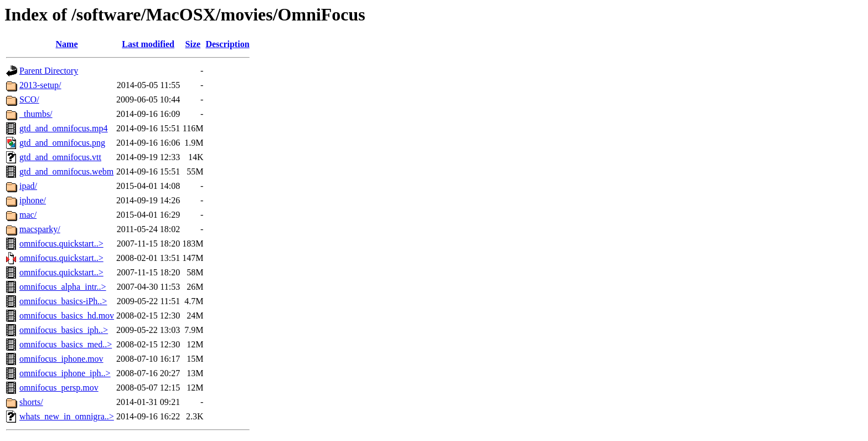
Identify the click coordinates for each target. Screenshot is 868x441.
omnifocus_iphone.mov (61, 359)
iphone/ (33, 200)
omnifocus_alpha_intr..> (63, 287)
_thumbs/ (36, 114)
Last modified (148, 44)
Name (67, 44)
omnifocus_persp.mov (59, 388)
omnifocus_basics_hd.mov (67, 316)
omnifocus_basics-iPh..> (63, 301)
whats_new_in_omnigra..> (67, 416)
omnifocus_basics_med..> (66, 344)
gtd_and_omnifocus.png (62, 143)
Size (193, 44)
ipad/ (28, 186)
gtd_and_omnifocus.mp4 (64, 128)
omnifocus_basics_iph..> (64, 330)
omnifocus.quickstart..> (61, 243)
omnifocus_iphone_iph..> (65, 373)
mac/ (28, 215)
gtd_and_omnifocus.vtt (60, 157)
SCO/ (29, 99)
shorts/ (31, 402)
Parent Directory (49, 71)
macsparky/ (40, 229)
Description (227, 44)
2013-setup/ (40, 85)
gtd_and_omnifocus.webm (66, 171)
